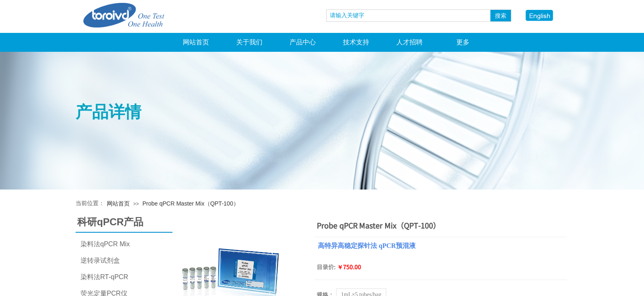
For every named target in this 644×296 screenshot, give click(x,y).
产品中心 (303, 42)
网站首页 (196, 42)
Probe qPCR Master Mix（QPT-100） (191, 203)
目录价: (326, 267)
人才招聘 (409, 42)
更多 (463, 42)
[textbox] (408, 16)
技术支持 (356, 42)
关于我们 (249, 42)
